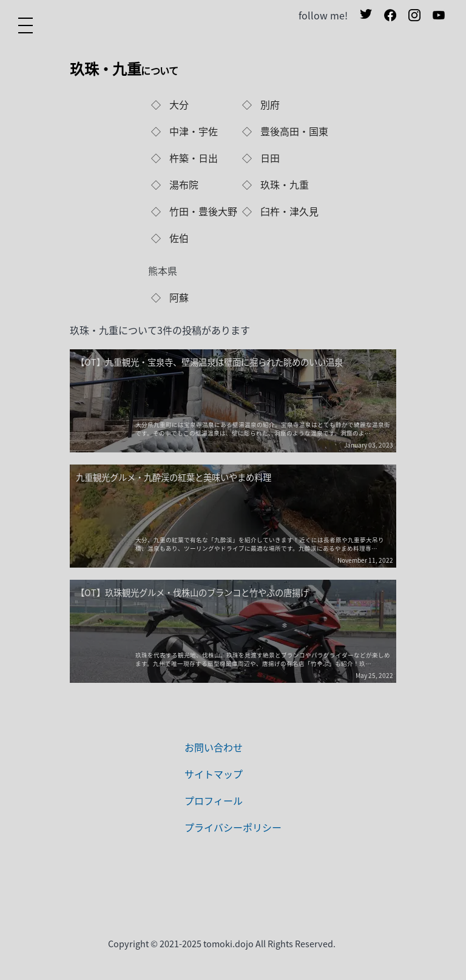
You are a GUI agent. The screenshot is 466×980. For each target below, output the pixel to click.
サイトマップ (214, 774)
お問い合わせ (214, 747)
